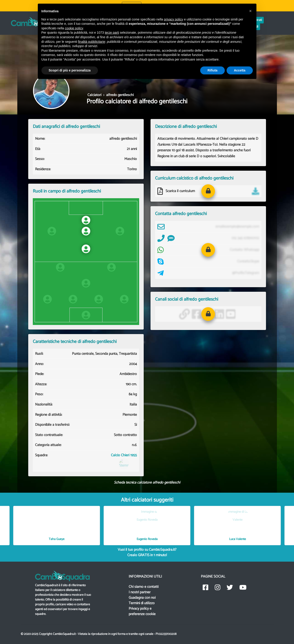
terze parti (112, 33)
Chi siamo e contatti (144, 587)
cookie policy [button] (74, 28)
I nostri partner (140, 592)
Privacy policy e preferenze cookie (142, 611)
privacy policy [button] (174, 19)
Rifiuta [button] (212, 70)
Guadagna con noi (142, 598)
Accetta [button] (240, 70)
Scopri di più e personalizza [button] (70, 70)
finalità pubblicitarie (92, 42)
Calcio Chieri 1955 (124, 461)
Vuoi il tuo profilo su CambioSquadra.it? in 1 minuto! (147, 552)
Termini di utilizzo (142, 603)
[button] (208, 191)
